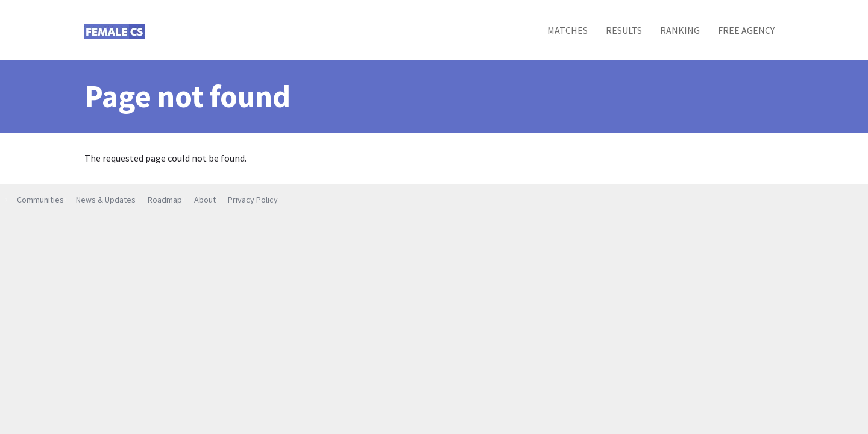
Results (624, 30)
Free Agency (746, 30)
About (205, 200)
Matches (568, 30)
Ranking (680, 30)
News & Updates (106, 200)
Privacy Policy (253, 200)
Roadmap (165, 200)
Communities (40, 200)
